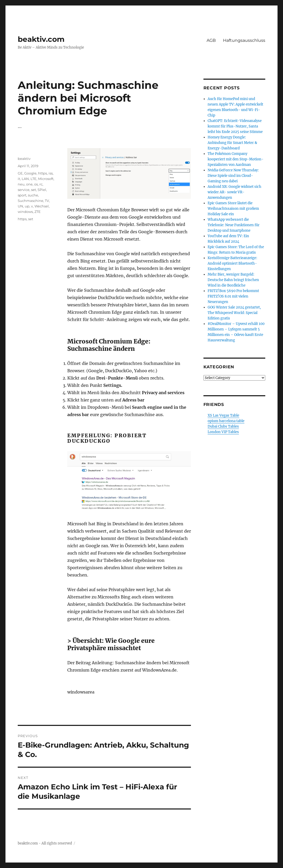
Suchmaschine (31, 201)
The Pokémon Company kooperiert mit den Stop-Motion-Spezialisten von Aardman (236, 159)
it (19, 179)
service (24, 190)
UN (20, 206)
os (36, 184)
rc (41, 184)
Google (30, 173)
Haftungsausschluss (244, 40)
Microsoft (46, 179)
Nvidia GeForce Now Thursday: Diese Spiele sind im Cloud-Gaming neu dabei (233, 176)
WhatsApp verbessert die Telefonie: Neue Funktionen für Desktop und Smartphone (234, 225)
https (43, 173)
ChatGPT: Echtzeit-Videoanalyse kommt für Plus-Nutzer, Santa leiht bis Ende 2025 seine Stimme (235, 126)
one (29, 184)
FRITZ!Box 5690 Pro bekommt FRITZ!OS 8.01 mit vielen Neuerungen (233, 296)
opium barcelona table (226, 421)
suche (33, 195)
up (27, 206)
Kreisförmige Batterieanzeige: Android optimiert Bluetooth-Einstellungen (232, 263)
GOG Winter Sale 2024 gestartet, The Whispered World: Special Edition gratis (234, 313)
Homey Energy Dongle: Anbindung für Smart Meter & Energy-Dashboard (232, 143)
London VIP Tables (223, 432)
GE (20, 173)
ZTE (38, 212)
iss (51, 173)
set (34, 190)
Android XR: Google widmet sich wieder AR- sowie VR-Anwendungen (234, 192)
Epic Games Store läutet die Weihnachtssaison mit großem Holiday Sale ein (233, 209)
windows (25, 212)
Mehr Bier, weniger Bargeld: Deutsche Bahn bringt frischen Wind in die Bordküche (233, 280)
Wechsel (42, 206)
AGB (211, 40)
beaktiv (24, 159)
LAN (25, 179)
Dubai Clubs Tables (223, 426)
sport (22, 195)
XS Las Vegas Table (223, 415)
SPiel (42, 190)
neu (21, 184)
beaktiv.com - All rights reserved (45, 843)
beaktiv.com (41, 39)
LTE (34, 179)
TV (47, 201)
